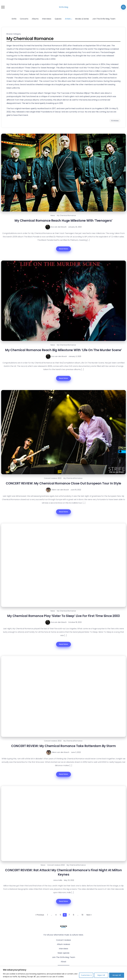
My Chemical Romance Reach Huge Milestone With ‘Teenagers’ (63, 221)
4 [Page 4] (56, 915)
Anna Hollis (58, 880)
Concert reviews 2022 (53, 478)
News (53, 215)
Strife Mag (64, 7)
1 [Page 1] (48, 915)
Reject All (101, 975)
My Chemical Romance (66, 215)
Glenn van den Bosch (60, 490)
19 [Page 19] (82, 915)
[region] (63, 973)
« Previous (40, 915)
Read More (63, 249)
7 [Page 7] (69, 915)
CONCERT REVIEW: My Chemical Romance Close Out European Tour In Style (63, 483)
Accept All (117, 975)
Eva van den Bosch (59, 227)
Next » (89, 915)
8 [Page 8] (74, 915)
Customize (85, 975)
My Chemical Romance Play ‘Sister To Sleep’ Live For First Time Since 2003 (63, 616)
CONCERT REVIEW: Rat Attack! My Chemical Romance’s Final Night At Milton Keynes (63, 872)
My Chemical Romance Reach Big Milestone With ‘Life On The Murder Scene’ (63, 350)
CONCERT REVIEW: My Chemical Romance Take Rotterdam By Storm (63, 746)
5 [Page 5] (60, 915)
